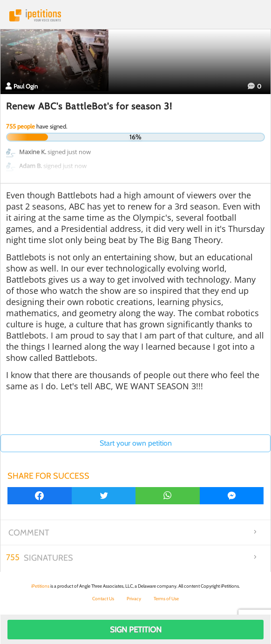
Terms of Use (166, 599)
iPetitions (135, 15)
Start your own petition (136, 443)
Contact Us (103, 599)
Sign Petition (136, 630)
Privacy (134, 599)
